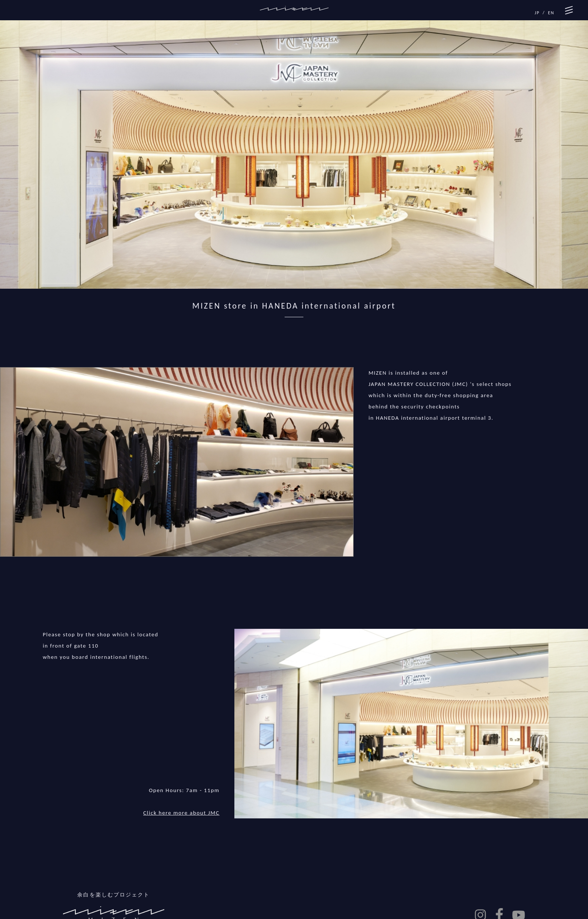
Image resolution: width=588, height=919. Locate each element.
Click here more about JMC (181, 813)
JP (537, 13)
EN (551, 13)
